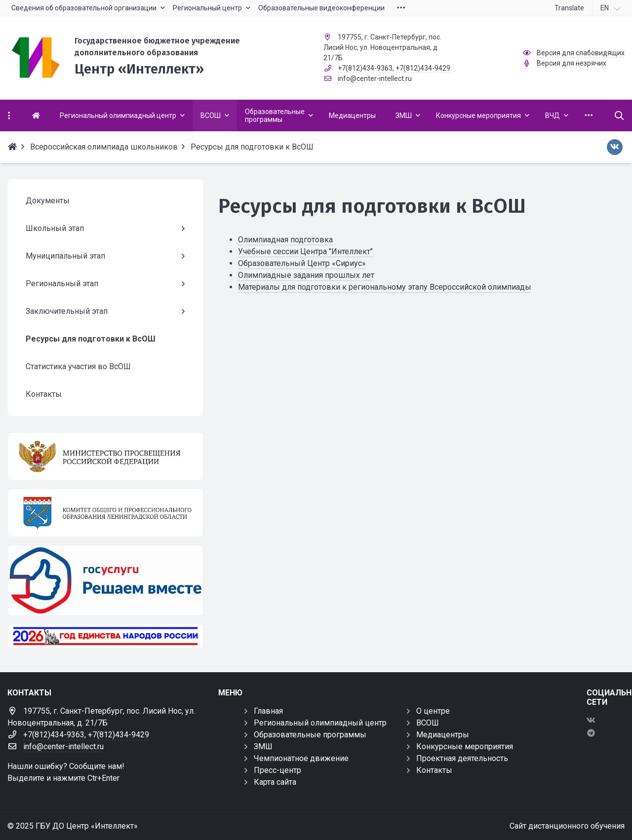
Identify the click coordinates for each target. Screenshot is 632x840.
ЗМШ (263, 746)
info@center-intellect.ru (375, 78)
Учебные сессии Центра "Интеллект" (305, 251)
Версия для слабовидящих (581, 53)
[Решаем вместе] (105, 581)
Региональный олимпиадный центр (320, 723)
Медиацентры (443, 735)
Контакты (434, 770)
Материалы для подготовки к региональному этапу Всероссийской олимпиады (385, 287)
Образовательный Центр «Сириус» (302, 263)
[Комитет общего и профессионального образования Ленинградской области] (105, 513)
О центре (433, 711)
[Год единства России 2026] (105, 636)
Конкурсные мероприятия (465, 746)
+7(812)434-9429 (423, 68)
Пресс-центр (277, 770)
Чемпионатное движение (301, 758)
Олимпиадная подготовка (285, 240)
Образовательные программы (310, 735)
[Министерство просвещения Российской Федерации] (105, 457)
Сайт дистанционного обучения (567, 826)
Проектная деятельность (462, 758)
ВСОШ (428, 723)
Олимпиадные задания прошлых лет (306, 275)
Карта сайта (275, 782)
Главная (268, 711)
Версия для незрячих (572, 63)
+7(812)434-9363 (365, 68)
